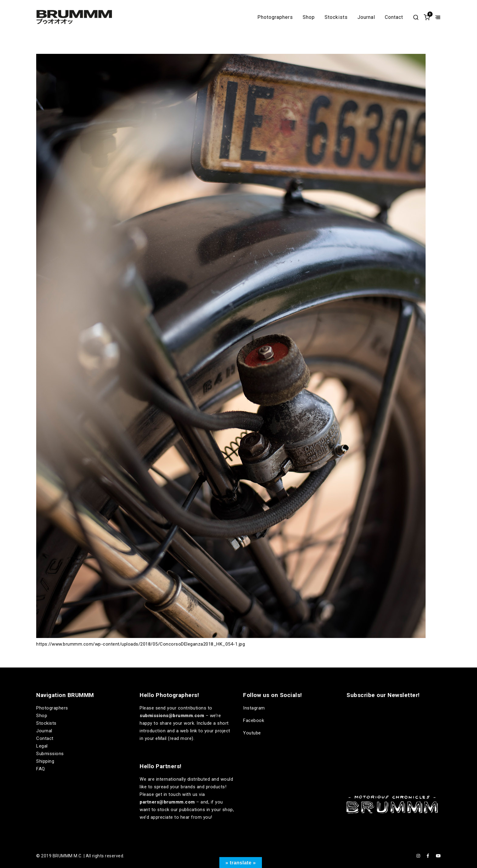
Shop (309, 17)
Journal (366, 17)
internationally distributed (183, 779)
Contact (394, 17)
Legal (42, 746)
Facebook (254, 720)
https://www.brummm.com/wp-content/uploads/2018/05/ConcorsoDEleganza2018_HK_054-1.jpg (141, 644)
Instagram (254, 708)
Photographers (275, 17)
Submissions (50, 754)
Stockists (336, 17)
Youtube (252, 733)
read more (181, 738)
